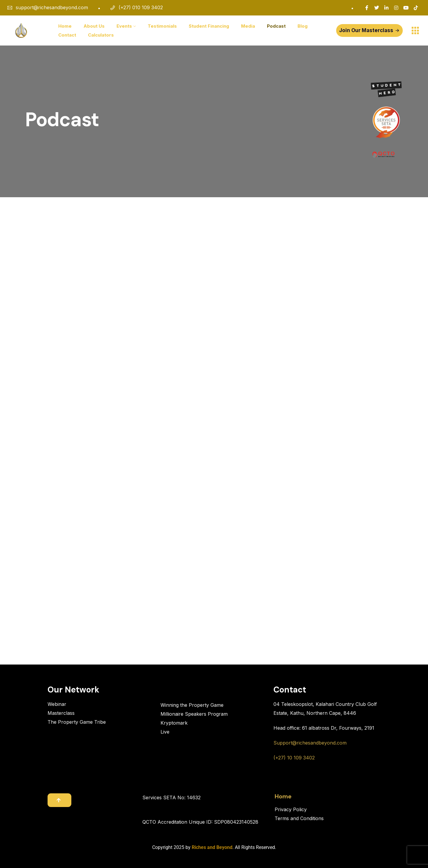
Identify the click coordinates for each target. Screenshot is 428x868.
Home (65, 26)
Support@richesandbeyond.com (310, 743)
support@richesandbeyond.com (52, 7)
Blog (303, 26)
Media (248, 26)
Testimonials (162, 26)
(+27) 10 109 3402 (294, 758)
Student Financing (209, 26)
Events (124, 26)
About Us (94, 26)
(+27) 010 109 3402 (141, 7)
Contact (67, 35)
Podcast (276, 26)
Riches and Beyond (212, 847)
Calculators (101, 35)
